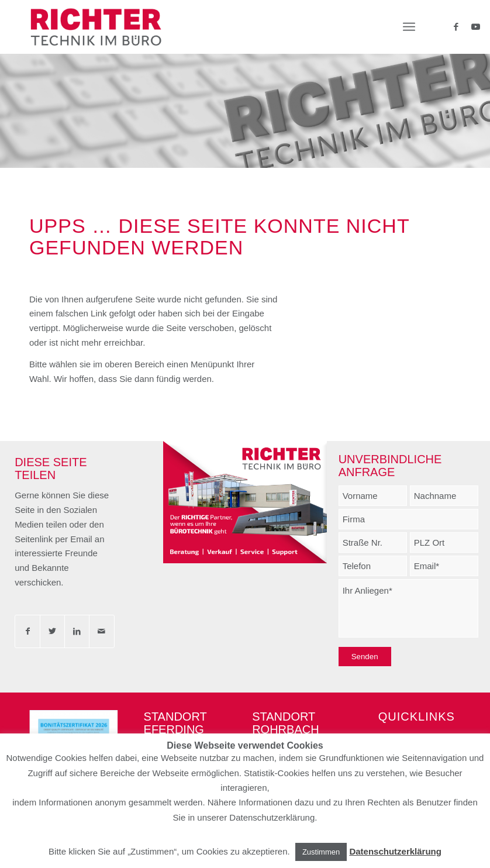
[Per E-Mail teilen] (101, 631)
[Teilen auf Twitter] (52, 631)
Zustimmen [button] (321, 852)
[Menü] (409, 27)
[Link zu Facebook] (454, 27)
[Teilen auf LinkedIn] (77, 631)
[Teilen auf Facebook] (27, 631)
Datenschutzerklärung (395, 851)
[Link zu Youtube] (471, 27)
